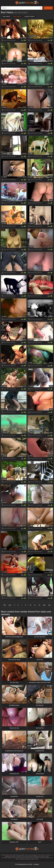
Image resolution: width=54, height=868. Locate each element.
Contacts (36, 864)
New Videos (6, 17)
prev (10, 605)
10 (30, 605)
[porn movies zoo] (27, 2)
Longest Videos (30, 17)
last (49, 605)
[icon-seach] (41, 8)
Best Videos (17, 17)
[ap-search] (22, 8)
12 (39, 605)
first (5, 605)
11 (35, 605)
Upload (48, 8)
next (44, 605)
